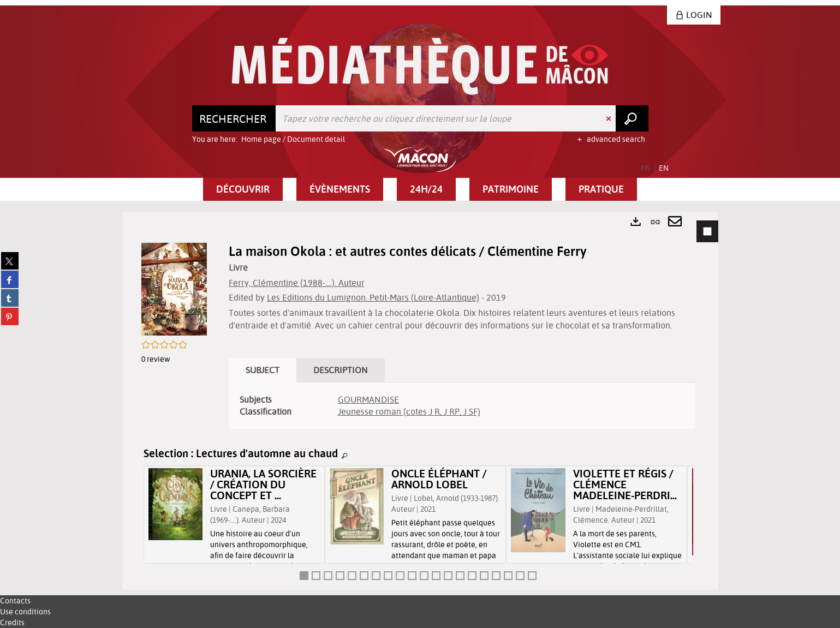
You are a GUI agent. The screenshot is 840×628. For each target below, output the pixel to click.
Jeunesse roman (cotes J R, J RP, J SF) (409, 411)
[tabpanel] (420, 400)
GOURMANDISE (368, 399)
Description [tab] (341, 370)
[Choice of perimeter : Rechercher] (234, 118)
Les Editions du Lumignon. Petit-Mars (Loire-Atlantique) (373, 297)
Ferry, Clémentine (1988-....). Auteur (297, 283)
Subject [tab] (263, 370)
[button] (243, 189)
